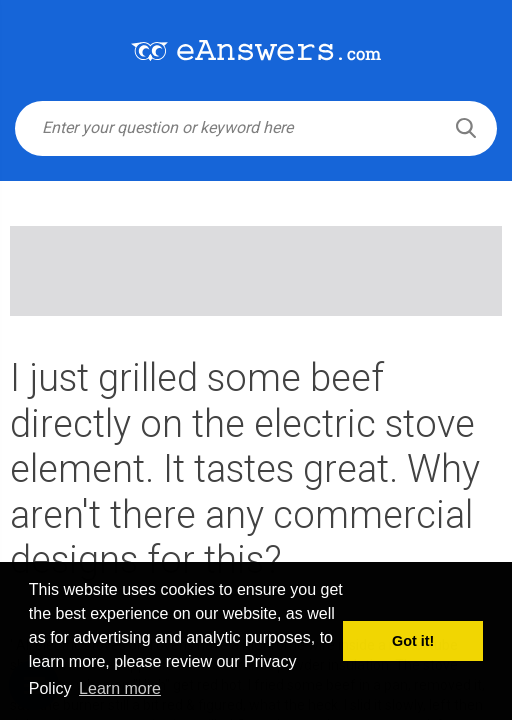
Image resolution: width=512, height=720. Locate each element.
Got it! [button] (413, 641)
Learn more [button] (120, 688)
